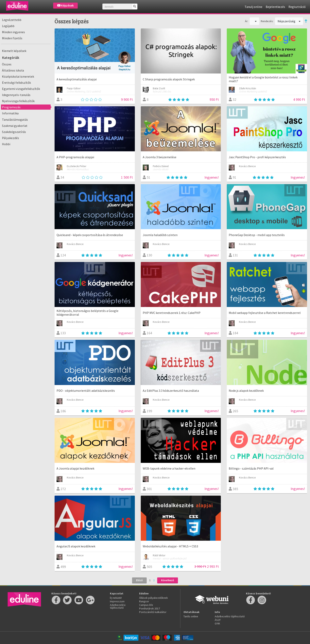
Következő (168, 580)
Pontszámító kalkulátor (153, 612)
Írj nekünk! (116, 598)
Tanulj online (253, 7)
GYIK (217, 623)
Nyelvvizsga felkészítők (18, 101)
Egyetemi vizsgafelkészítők (21, 89)
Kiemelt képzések (14, 51)
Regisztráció (297, 7)
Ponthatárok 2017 (150, 608)
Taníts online (191, 616)
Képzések (65, 5)
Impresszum (117, 601)
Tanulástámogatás (15, 120)
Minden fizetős (12, 38)
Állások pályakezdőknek (154, 598)
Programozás (11, 107)
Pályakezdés (10, 138)
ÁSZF (218, 620)
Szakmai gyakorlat (15, 126)
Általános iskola (13, 70)
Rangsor (144, 601)
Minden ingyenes (13, 32)
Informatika (10, 113)
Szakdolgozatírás (14, 132)
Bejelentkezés (275, 7)
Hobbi (6, 144)
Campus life (146, 605)
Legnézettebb (12, 20)
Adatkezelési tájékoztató (118, 606)
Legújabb (8, 26)
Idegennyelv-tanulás (16, 95)
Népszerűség (289, 21)
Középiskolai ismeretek (18, 76)
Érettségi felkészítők (16, 83)
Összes (7, 64)
